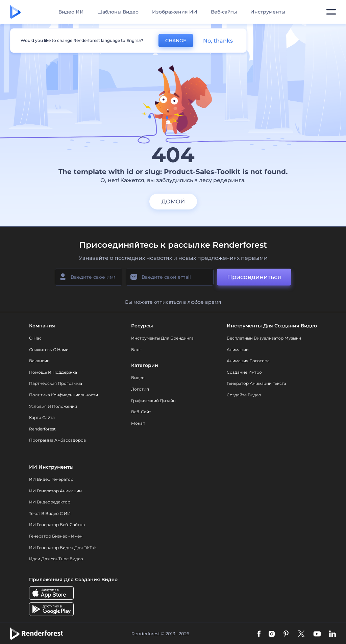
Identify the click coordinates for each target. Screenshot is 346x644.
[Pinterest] (286, 634)
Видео (138, 378)
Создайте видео (244, 395)
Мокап (138, 423)
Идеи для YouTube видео (56, 559)
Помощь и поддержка (53, 372)
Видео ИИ (71, 12)
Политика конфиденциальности (64, 395)
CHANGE (176, 41)
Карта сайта (42, 417)
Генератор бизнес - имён (56, 536)
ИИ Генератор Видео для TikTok (63, 548)
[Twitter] (301, 634)
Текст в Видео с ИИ (50, 513)
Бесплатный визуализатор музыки (264, 338)
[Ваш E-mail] (170, 277)
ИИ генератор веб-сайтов (57, 525)
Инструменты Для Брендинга (162, 338)
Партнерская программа (56, 383)
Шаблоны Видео (118, 12)
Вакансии (39, 361)
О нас (35, 338)
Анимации (238, 350)
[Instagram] (272, 634)
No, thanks (218, 41)
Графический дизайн (153, 401)
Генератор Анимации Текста (256, 383)
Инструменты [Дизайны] (268, 12)
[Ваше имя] (89, 277)
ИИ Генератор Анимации (55, 491)
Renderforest (42, 429)
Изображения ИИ (175, 12)
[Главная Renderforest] (15, 12)
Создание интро (244, 372)
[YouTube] (317, 634)
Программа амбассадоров (57, 440)
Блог (136, 350)
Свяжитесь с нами (49, 350)
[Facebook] (259, 634)
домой (173, 202)
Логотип (140, 389)
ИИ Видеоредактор (50, 502)
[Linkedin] (332, 634)
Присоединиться (254, 277)
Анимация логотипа (248, 361)
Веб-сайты (224, 12)
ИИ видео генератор (51, 479)
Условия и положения (53, 406)
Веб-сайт (141, 412)
